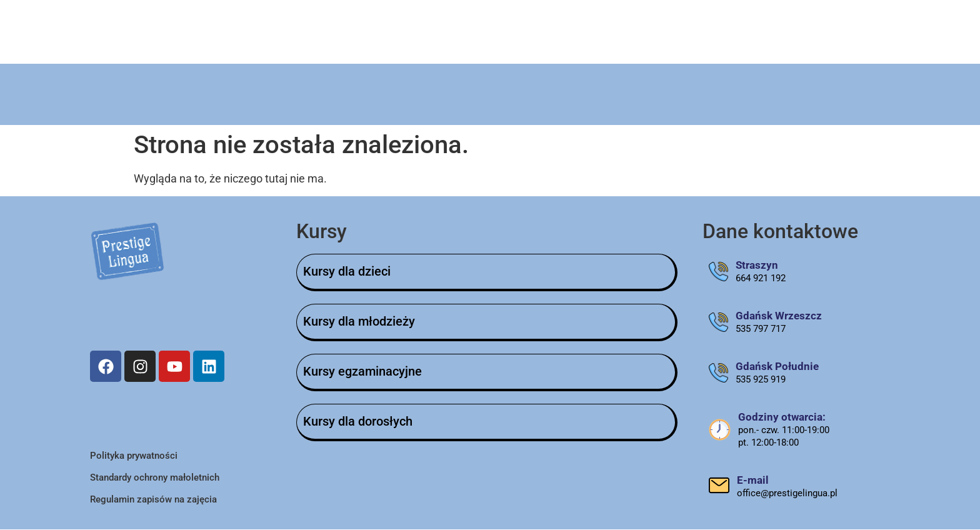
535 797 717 (761, 329)
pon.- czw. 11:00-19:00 (784, 431)
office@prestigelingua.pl (787, 494)
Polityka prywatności (134, 456)
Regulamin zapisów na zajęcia (153, 500)
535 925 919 (761, 380)
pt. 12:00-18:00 (768, 443)
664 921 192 (761, 279)
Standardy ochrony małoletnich (155, 478)
